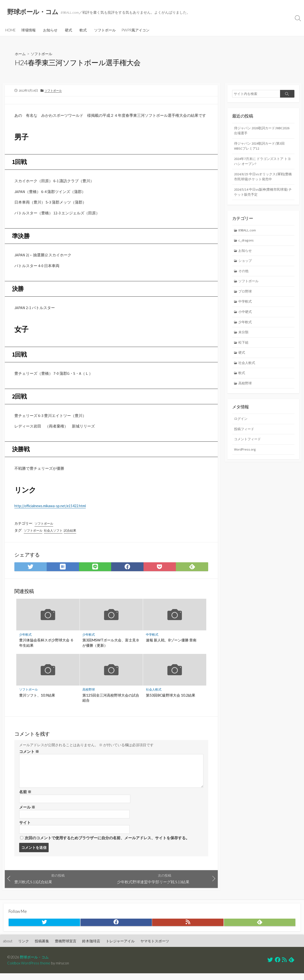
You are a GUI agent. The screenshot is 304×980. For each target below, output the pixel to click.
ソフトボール (105, 30)
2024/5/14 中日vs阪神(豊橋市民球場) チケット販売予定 (262, 195)
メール (27, 812)
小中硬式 (246, 317)
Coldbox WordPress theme (29, 970)
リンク (24, 948)
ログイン (241, 426)
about (8, 948)
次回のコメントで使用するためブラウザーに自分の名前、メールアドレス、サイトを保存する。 (107, 843)
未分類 (244, 338)
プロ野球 (246, 296)
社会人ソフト (55, 534)
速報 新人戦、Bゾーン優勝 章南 (171, 644)
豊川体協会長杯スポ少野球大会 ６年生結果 (46, 647)
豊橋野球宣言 (66, 948)
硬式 (69, 30)
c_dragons (247, 244)
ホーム (21, 54)
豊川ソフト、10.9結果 (37, 699)
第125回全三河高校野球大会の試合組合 (111, 702)
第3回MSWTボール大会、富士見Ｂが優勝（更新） (111, 647)
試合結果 (73, 534)
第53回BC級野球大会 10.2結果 (171, 699)
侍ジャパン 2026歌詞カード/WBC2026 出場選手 (254, 131)
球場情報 (29, 30)
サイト (25, 828)
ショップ (246, 265)
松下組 (244, 348)
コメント (29, 756)
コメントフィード (248, 447)
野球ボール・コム (35, 964)
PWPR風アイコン (135, 30)
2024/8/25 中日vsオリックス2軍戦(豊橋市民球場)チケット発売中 (262, 179)
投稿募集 (42, 948)
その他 (244, 275)
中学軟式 (152, 638)
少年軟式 (25, 638)
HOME (10, 30)
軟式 (83, 30)
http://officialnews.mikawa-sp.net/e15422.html (53, 509)
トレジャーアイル (120, 948)
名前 (25, 797)
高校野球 (89, 694)
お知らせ (50, 30)
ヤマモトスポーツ (155, 948)
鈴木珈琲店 (91, 948)
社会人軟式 (154, 694)
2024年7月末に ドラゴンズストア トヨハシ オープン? (262, 163)
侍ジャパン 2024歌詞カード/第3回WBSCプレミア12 (261, 147)
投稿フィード (245, 437)
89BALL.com (248, 233)
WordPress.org (245, 457)
